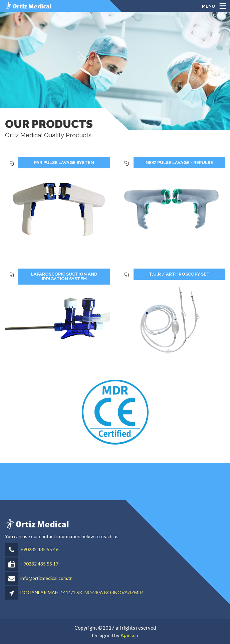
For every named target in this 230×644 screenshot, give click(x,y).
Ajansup (129, 635)
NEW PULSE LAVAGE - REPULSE (179, 163)
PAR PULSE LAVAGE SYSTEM (64, 163)
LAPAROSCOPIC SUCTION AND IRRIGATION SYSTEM (64, 276)
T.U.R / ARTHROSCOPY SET (179, 274)
